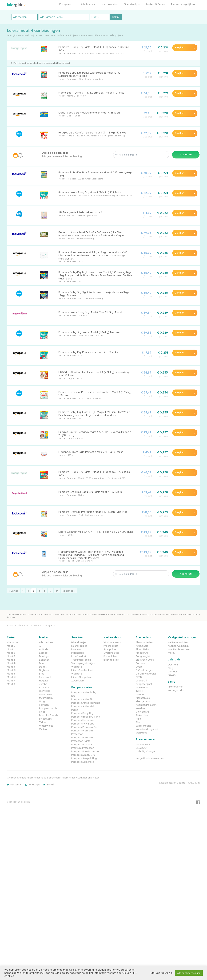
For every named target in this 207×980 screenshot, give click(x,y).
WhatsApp (35, 785)
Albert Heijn (142, 649)
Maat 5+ (12, 670)
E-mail (50, 785)
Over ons (173, 665)
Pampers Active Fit (82, 699)
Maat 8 (11, 684)
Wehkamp (142, 733)
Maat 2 (11, 653)
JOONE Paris (143, 744)
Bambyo (44, 656)
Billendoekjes (132, 4)
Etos (42, 674)
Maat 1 (11, 649)
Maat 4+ (12, 663)
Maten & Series (156, 4)
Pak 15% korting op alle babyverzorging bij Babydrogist (42, 63)
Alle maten (23, 625)
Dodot (70, 116)
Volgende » (69, 591)
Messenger (16, 785)
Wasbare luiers (112, 642)
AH (68, 215)
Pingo (42, 712)
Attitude (44, 649)
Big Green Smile (145, 660)
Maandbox (77, 653)
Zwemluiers (78, 681)
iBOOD (140, 691)
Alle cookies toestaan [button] (189, 973)
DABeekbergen (144, 670)
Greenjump (142, 688)
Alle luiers (88, 4)
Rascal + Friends (49, 715)
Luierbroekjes (109, 4)
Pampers (66, 4)
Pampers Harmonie (83, 720)
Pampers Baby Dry (82, 713)
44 (57, 591)
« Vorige (13, 591)
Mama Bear (73, 96)
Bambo (43, 653)
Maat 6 (11, 674)
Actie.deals (142, 646)
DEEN (139, 677)
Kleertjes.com (144, 701)
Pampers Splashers (83, 762)
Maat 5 (11, 667)
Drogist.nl (141, 681)
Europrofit (45, 677)
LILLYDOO (45, 691)
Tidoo (43, 722)
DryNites (44, 670)
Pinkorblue (142, 715)
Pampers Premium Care (85, 727)
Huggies (71, 136)
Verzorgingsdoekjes (83, 663)
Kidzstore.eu (143, 698)
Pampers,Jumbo (49, 708)
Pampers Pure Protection (86, 751)
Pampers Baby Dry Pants (86, 717)
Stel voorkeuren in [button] (162, 973)
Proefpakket (79, 656)
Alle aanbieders (145, 642)
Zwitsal (43, 729)
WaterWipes (46, 726)
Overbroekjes (112, 653)
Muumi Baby (46, 698)
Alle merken (46, 642)
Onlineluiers (142, 712)
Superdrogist (143, 726)
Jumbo (43, 684)
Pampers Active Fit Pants (86, 703)
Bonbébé (44, 660)
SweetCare (45, 719)
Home (10, 625)
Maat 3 (11, 656)
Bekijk (116, 17)
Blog (170, 668)
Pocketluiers (110, 656)
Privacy (172, 675)
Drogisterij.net (144, 684)
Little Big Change (145, 751)
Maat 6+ (12, 677)
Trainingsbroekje (81, 660)
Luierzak (76, 649)
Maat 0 (11, 646)
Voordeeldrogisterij (147, 729)
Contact (172, 672)
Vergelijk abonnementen (150, 758)
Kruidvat (44, 688)
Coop (139, 667)
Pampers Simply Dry (83, 755)
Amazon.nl (142, 653)
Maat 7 (11, 681)
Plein (138, 719)
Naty (42, 701)
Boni (42, 663)
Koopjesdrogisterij (146, 705)
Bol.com (140, 663)
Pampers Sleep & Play (84, 758)
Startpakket (110, 649)
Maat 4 (62, 53)
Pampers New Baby (83, 724)
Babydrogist (143, 656)
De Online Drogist (146, 674)
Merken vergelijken (183, 4)
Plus (138, 722)
